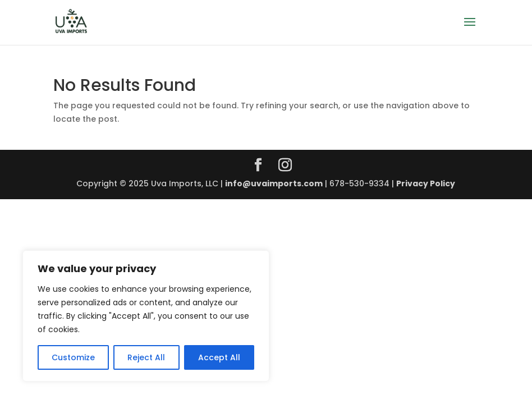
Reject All (146, 357)
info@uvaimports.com (274, 183)
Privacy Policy (426, 183)
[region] (146, 316)
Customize (73, 357)
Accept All (219, 357)
